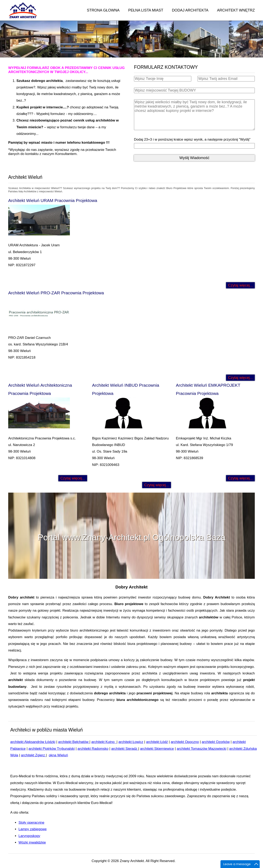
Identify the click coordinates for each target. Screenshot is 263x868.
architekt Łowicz (131, 742)
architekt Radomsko (93, 749)
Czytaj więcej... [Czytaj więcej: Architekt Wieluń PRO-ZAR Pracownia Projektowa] (240, 378)
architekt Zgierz (33, 755)
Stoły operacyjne (31, 823)
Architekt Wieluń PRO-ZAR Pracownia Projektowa (56, 293)
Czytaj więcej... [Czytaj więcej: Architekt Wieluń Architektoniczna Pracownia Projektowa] (73, 478)
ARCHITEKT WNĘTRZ (236, 10)
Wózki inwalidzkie (32, 842)
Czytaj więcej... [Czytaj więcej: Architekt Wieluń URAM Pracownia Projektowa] (240, 285)
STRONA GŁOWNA (103, 10)
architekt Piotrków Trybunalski (52, 749)
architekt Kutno (104, 742)
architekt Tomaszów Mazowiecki (202, 749)
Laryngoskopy (29, 836)
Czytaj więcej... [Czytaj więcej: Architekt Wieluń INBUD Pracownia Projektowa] (157, 485)
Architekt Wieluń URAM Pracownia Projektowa (53, 200)
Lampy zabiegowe (33, 829)
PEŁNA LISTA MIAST (146, 10)
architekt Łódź (157, 742)
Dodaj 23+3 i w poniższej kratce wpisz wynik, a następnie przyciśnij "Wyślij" (192, 139)
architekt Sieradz (125, 749)
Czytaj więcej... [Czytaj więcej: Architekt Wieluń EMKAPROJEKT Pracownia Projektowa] (240, 478)
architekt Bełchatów (74, 742)
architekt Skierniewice (157, 749)
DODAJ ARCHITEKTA (190, 10)
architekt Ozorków (216, 742)
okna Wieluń (58, 755)
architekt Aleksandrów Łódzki (33, 742)
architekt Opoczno (185, 742)
